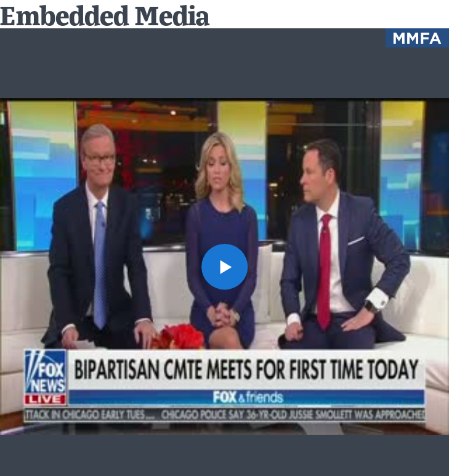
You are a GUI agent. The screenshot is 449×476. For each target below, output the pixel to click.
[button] (224, 267)
